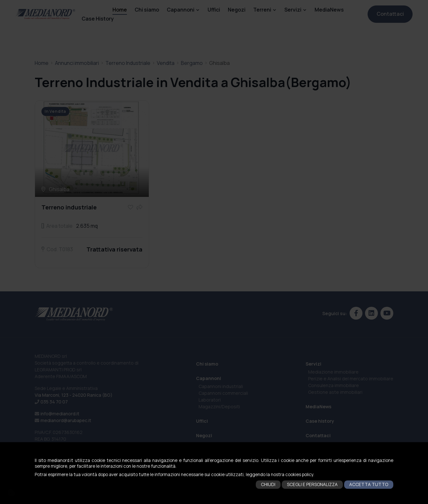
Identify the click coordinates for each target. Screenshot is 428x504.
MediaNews (329, 10)
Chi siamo (147, 10)
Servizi (293, 10)
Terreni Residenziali (220, 477)
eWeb (270, 500)
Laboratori (210, 400)
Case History (98, 19)
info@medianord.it (60, 414)
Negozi (237, 10)
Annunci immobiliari (77, 63)
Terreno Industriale (128, 63)
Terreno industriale (69, 207)
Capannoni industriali (221, 386)
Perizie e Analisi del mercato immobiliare (351, 379)
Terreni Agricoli (215, 470)
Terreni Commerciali (220, 463)
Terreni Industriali (217, 457)
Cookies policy (226, 500)
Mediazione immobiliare (333, 372)
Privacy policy (199, 500)
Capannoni (181, 10)
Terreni (262, 10)
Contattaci (390, 14)
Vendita (166, 63)
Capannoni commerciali (223, 393)
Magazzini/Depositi (219, 407)
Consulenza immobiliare (334, 385)
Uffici (214, 10)
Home (120, 10)
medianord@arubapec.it (66, 420)
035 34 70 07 (54, 402)
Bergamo (192, 63)
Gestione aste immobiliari (335, 392)
